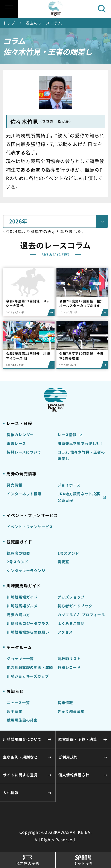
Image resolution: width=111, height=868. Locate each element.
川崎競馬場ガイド (22, 597)
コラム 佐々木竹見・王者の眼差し (81, 455)
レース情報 (67, 435)
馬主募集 (15, 711)
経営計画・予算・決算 (78, 739)
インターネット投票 (24, 494)
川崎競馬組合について (22, 739)
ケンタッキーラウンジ (26, 571)
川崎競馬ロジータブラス (28, 623)
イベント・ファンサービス (30, 527)
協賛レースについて (24, 452)
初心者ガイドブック (75, 606)
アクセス (65, 632)
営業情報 (65, 703)
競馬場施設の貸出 (22, 720)
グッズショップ (71, 597)
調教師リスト (69, 659)
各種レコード (69, 667)
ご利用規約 (68, 757)
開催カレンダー (20, 435)
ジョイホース (69, 485)
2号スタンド (18, 562)
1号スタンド (68, 553)
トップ (9, 23)
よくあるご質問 (71, 623)
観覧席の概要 (18, 553)
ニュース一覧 (18, 703)
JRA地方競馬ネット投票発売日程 (79, 497)
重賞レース (16, 443)
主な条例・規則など (20, 757)
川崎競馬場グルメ (22, 606)
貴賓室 (63, 562)
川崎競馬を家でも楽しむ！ (81, 443)
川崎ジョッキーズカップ (28, 676)
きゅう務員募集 (71, 711)
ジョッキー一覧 (20, 659)
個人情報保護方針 (74, 775)
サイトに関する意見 (20, 775)
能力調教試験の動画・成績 (30, 667)
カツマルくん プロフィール (81, 615)
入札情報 (11, 793)
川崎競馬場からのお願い (28, 632)
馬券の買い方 (18, 615)
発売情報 (15, 485)
